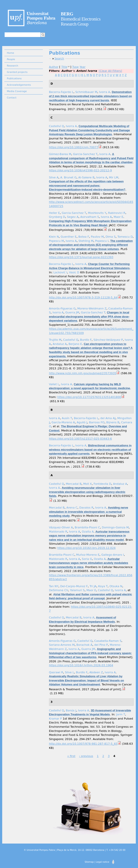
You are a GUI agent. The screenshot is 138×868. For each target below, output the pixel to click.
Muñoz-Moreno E (88, 555)
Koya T (103, 586)
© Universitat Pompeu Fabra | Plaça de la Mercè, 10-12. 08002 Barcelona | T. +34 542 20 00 (74, 850)
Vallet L (54, 384)
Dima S (111, 237)
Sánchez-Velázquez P (108, 340)
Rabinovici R (117, 213)
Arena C (72, 508)
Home (10, 53)
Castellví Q (57, 126)
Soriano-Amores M (62, 645)
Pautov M (97, 237)
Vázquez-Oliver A (61, 527)
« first (71, 756)
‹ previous (86, 756)
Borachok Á (84, 645)
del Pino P (101, 645)
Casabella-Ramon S (108, 641)
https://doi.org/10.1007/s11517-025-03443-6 (80, 439)
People (11, 59)
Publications (14, 79)
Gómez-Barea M (60, 154)
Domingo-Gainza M (115, 527)
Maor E (118, 217)
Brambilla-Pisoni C (87, 527)
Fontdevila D (102, 484)
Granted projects (17, 72)
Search (59, 58)
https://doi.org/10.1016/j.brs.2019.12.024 (86, 548)
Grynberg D (57, 217)
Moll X (88, 484)
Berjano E (75, 344)
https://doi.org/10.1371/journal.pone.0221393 (81, 257)
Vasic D (74, 272)
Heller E (54, 213)
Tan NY (54, 586)
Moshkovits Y (97, 213)
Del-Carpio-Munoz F (74, 586)
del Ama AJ (108, 418)
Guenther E (69, 237)
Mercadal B (74, 484)
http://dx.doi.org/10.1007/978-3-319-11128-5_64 (83, 297)
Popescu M (56, 241)
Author (54, 67)
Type (75, 67)
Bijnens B (113, 422)
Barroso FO (97, 422)
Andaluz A (60, 344)
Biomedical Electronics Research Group (81, 19)
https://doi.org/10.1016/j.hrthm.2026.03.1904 (81, 665)
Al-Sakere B (86, 177)
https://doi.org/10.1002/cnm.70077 (74, 147)
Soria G (87, 559)
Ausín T (67, 418)
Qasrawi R (56, 672)
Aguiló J (82, 422)
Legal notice (103, 862)
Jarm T (121, 714)
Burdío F (86, 340)
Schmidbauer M (86, 92)
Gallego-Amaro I (113, 555)
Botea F (84, 237)
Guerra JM (72, 312)
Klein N (54, 237)
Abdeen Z (96, 672)
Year (83, 67)
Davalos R (86, 508)
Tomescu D (125, 237)
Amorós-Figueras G (62, 308)
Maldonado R (58, 532)
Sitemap (89, 862)
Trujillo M (55, 340)
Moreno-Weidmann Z (92, 308)
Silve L (69, 672)
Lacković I (60, 272)
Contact (12, 98)
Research (12, 66)
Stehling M (86, 241)
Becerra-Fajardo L (61, 92)
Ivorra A (105, 92)
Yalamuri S (77, 590)
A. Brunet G (68, 177)
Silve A (54, 177)
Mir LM (114, 177)
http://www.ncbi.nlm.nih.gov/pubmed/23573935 (83, 373)
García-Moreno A (63, 422)
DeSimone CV (59, 590)
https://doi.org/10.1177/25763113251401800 (89, 397)
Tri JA (93, 586)
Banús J (71, 710)
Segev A (73, 217)
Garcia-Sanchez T (85, 154)
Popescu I (102, 241)
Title (64, 67)
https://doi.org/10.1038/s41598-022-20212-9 (80, 170)
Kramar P (55, 719)
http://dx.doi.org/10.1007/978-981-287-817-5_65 (83, 744)
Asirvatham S (90, 217)
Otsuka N (116, 586)
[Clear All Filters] (110, 71)
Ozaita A (88, 532)
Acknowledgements (19, 85)
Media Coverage (17, 91)
